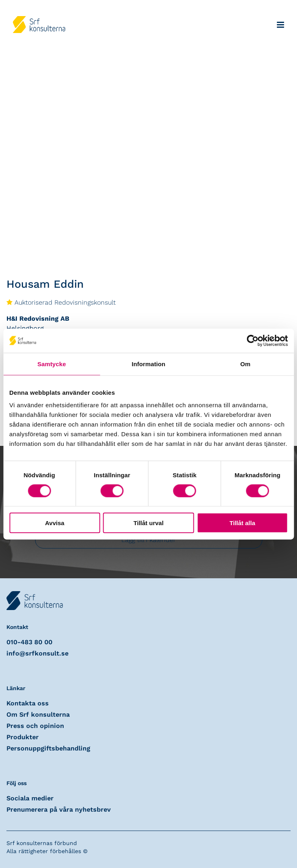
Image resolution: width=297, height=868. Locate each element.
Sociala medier (30, 798)
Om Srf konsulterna (38, 714)
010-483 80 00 (29, 642)
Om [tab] (245, 364)
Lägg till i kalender (148, 540)
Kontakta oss (28, 703)
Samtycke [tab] (52, 364)
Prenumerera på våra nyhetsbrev (59, 809)
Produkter (23, 737)
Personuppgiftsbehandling (48, 748)
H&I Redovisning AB (38, 319)
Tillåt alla (242, 523)
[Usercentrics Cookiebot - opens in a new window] (252, 340)
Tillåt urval (148, 523)
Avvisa (55, 523)
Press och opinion (35, 726)
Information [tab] (149, 364)
